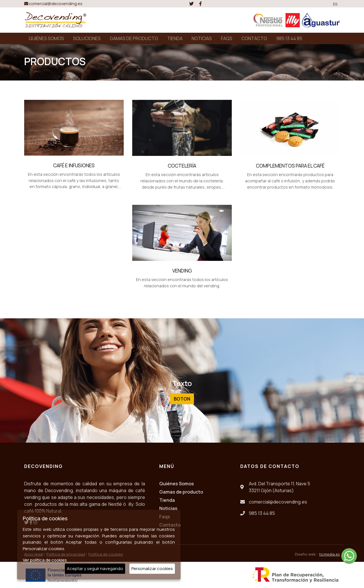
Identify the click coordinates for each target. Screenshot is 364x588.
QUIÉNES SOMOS (46, 38)
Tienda (167, 500)
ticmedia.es (329, 554)
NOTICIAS (202, 38)
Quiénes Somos (177, 484)
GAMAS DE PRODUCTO (134, 38)
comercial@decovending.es (53, 4)
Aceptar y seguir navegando (95, 569)
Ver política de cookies (45, 560)
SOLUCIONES (87, 38)
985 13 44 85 (289, 38)
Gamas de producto (181, 492)
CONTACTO (254, 38)
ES (335, 4)
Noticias (168, 508)
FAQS (227, 38)
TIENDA (175, 38)
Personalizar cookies (152, 569)
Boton (182, 399)
